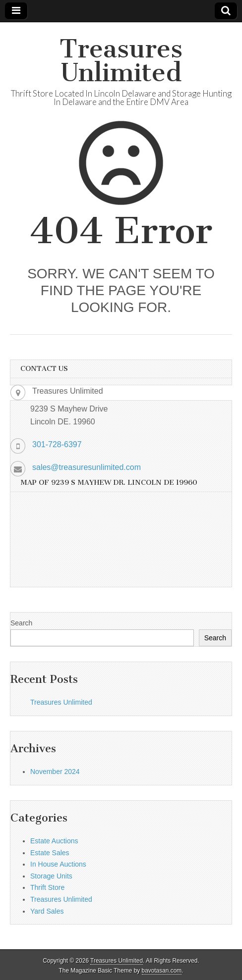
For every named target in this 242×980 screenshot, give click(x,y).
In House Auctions (58, 864)
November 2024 (55, 772)
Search (21, 623)
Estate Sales (50, 853)
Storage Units (51, 876)
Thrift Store (47, 887)
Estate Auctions (54, 841)
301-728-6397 (57, 444)
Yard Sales (47, 911)
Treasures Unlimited (121, 61)
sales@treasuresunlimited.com (87, 467)
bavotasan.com (162, 971)
